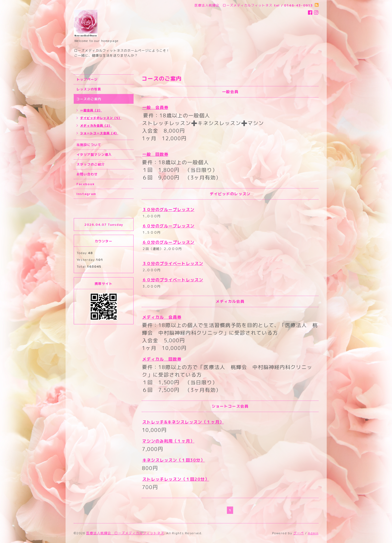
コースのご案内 (89, 99)
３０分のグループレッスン (168, 210)
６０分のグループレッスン (168, 226)
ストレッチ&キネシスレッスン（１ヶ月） (183, 422)
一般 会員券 (155, 107)
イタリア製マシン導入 (94, 155)
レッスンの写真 (89, 89)
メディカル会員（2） (96, 126)
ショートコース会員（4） (99, 133)
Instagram (86, 194)
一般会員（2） (91, 110)
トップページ (87, 79)
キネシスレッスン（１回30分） (174, 460)
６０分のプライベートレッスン (173, 280)
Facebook (86, 184)
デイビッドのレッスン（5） (101, 118)
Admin (313, 533)
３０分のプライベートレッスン (173, 263)
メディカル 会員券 (162, 317)
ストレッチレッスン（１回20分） (176, 479)
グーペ (299, 533)
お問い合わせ (87, 174)
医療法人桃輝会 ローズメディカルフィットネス (125, 533)
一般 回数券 (155, 154)
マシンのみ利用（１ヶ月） (168, 441)
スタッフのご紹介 (91, 164)
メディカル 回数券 (162, 359)
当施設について (89, 145)
